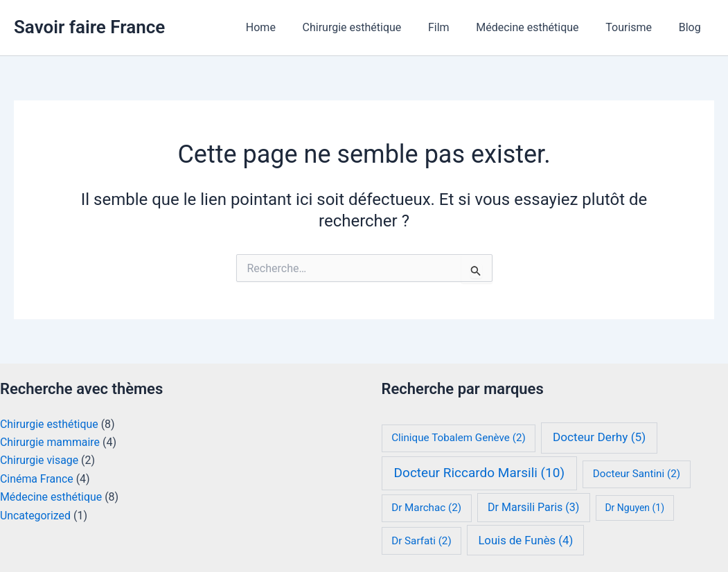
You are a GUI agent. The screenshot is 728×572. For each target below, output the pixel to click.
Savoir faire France (89, 27)
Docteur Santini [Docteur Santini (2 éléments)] (637, 474)
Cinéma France (37, 479)
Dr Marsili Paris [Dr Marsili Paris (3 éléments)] (533, 507)
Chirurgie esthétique (372, 27)
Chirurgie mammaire (50, 442)
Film (455, 27)
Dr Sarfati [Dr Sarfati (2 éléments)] (421, 541)
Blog (692, 27)
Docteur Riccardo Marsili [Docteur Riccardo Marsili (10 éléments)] (479, 473)
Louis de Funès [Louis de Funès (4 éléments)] (525, 540)
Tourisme (636, 27)
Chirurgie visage (39, 460)
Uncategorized (36, 516)
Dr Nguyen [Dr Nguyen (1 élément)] (634, 508)
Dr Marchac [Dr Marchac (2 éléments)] (426, 508)
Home (286, 27)
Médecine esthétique (539, 27)
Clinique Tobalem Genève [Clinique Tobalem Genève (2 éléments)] (459, 438)
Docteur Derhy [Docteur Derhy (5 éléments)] (599, 437)
